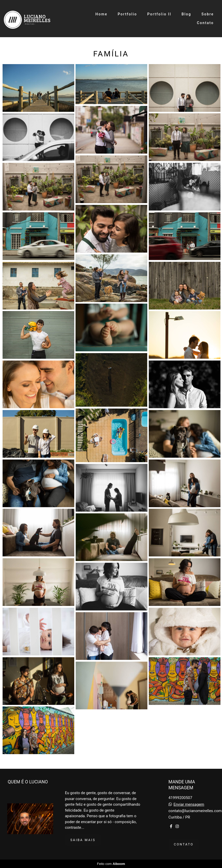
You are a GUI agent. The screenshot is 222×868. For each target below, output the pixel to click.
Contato (205, 23)
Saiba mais (83, 840)
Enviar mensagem (189, 805)
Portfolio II (159, 14)
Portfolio (127, 14)
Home (101, 14)
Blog (187, 14)
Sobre (208, 14)
